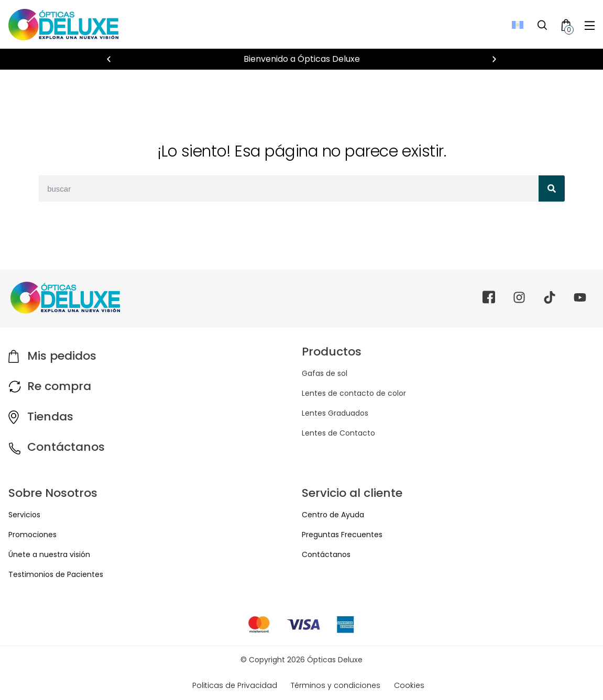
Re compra (59, 386)
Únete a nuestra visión (49, 554)
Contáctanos (66, 447)
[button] (109, 59)
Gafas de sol (325, 373)
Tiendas (50, 416)
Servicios (24, 515)
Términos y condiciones (336, 685)
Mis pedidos (62, 356)
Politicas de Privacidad (235, 685)
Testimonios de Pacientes (56, 574)
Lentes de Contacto (338, 433)
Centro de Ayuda (333, 515)
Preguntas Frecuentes (342, 535)
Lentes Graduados (335, 413)
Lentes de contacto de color (354, 393)
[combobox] (289, 188)
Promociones (32, 535)
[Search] (552, 188)
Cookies (409, 685)
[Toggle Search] (542, 25)
